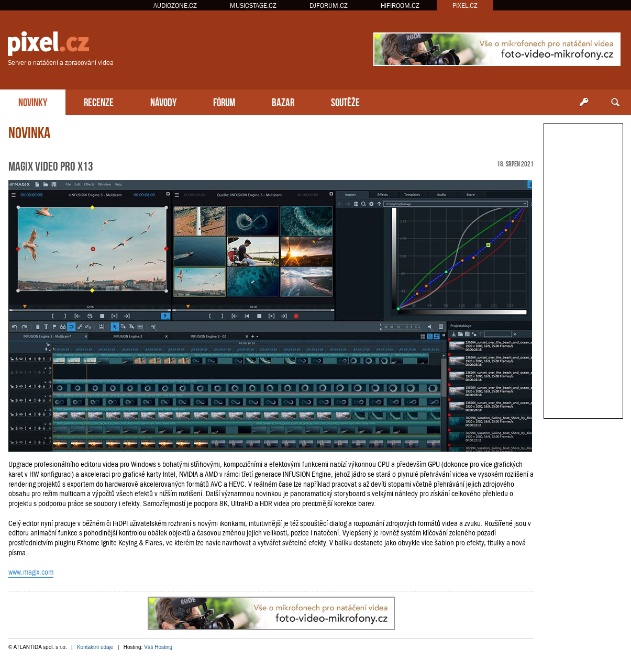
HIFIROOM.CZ (400, 5)
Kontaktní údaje (95, 647)
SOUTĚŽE (345, 101)
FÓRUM (224, 101)
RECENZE (99, 101)
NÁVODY (163, 101)
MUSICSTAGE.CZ (253, 5)
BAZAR (283, 101)
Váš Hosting (158, 647)
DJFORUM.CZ (329, 5)
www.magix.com (31, 572)
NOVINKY (33, 101)
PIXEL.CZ (465, 5)
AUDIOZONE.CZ (175, 5)
